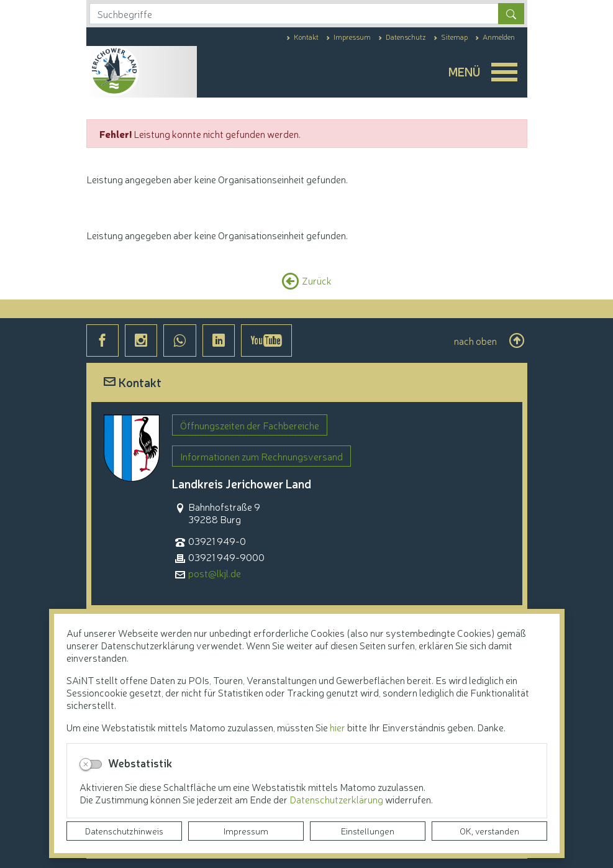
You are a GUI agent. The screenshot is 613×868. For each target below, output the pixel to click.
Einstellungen (368, 831)
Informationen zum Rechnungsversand (261, 456)
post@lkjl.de (215, 573)
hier (338, 727)
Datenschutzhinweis (124, 831)
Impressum (246, 831)
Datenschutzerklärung (337, 799)
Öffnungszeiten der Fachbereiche (250, 425)
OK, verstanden (489, 831)
